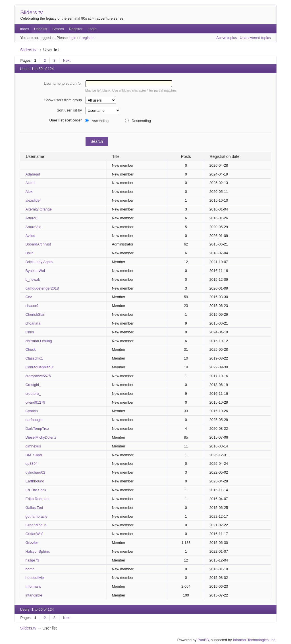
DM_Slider (34, 455)
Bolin (29, 253)
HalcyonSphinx (37, 551)
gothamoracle (36, 516)
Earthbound (35, 481)
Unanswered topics (255, 38)
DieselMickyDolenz (41, 437)
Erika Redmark (37, 499)
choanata (33, 323)
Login (92, 29)
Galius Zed (34, 508)
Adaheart (33, 174)
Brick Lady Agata (39, 262)
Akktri (30, 183)
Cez (29, 297)
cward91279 (35, 402)
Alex (29, 192)
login (73, 38)
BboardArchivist (38, 244)
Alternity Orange (38, 209)
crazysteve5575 (38, 376)
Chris (30, 332)
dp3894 (31, 464)
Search (58, 29)
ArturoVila (33, 227)
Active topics (226, 38)
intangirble (34, 595)
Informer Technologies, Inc (254, 640)
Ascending (100, 121)
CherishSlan (35, 314)
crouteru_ (33, 394)
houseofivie (35, 578)
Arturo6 (31, 218)
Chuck (30, 349)
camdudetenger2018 (42, 288)
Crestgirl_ (33, 385)
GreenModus (36, 525)
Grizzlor (32, 543)
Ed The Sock (36, 490)
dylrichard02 (35, 472)
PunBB (203, 640)
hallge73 (32, 560)
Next (67, 60)
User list (41, 29)
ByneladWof (35, 271)
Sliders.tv (31, 12)
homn (30, 569)
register (88, 38)
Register (76, 29)
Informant (33, 586)
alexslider (33, 200)
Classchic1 (34, 358)
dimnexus (33, 446)
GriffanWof (34, 534)
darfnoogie (34, 420)
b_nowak (33, 279)
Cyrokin (31, 411)
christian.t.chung (39, 341)
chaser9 (32, 306)
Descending (141, 121)
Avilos (30, 236)
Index (25, 29)
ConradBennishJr (39, 367)
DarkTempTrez (37, 429)
